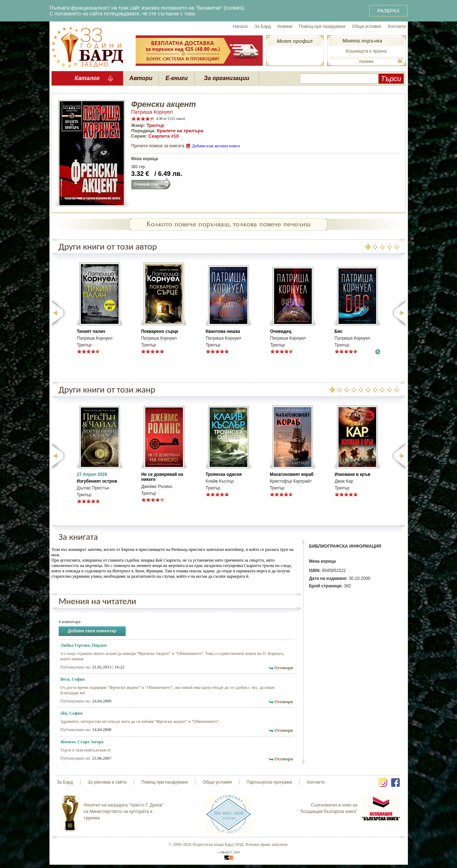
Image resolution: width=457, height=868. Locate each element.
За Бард (262, 26)
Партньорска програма (269, 782)
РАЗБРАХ (388, 11)
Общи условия (367, 26)
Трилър (155, 125)
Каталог (87, 78)
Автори (141, 78)
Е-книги (177, 78)
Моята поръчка (362, 41)
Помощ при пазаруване (322, 26)
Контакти (397, 26)
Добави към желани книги (216, 146)
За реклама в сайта (107, 782)
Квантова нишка (223, 331)
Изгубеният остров (97, 481)
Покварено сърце (160, 331)
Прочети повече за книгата (158, 146)
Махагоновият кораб (292, 474)
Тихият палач (91, 331)
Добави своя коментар (92, 631)
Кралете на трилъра (180, 131)
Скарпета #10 (164, 136)
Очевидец (281, 331)
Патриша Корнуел (152, 112)
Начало (240, 26)
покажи (366, 61)
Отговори (283, 668)
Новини (285, 26)
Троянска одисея (224, 474)
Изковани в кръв (353, 474)
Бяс (339, 331)
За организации (227, 78)
